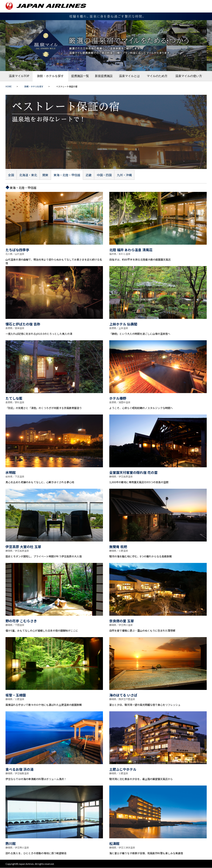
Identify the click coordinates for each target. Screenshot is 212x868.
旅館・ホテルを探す (50, 76)
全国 (11, 175)
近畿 (89, 175)
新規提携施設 (104, 76)
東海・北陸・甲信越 (67, 175)
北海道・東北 (28, 175)
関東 (45, 175)
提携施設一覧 (80, 76)
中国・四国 (104, 175)
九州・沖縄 (124, 175)
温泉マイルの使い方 (189, 76)
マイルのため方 (157, 76)
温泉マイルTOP (19, 76)
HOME (9, 86)
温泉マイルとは (129, 76)
